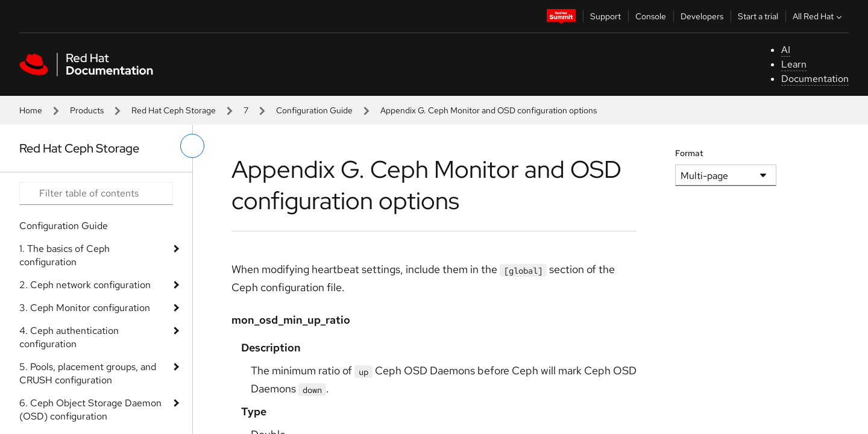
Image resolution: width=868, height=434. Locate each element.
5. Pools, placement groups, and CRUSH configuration (88, 373)
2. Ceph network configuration (85, 285)
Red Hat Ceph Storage (174, 110)
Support (605, 16)
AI (786, 50)
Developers (702, 16)
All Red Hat (819, 16)
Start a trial (758, 16)
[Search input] (96, 193)
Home (31, 110)
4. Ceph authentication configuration (69, 337)
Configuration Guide (314, 110)
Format (689, 153)
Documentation (815, 79)
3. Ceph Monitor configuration (85, 308)
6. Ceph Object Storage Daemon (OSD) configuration (90, 410)
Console (651, 16)
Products (87, 110)
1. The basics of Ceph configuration (64, 255)
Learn (794, 64)
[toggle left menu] (192, 146)
